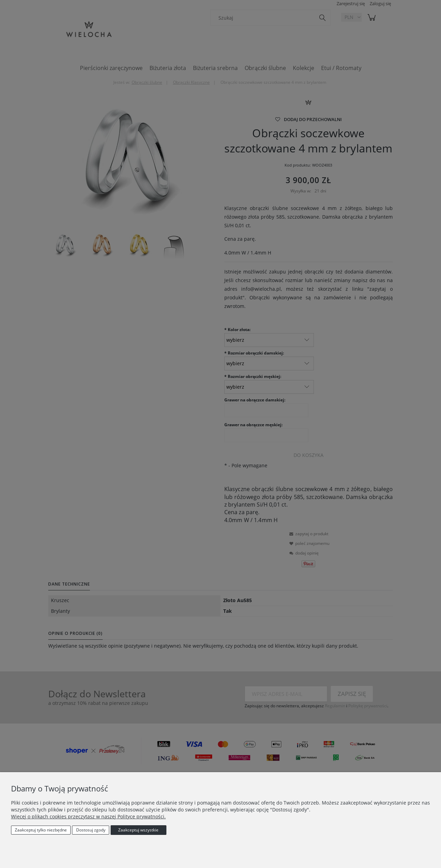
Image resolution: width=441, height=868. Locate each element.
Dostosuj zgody (91, 830)
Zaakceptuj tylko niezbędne (41, 830)
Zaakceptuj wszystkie (138, 830)
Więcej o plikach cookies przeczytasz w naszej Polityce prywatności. (88, 816)
